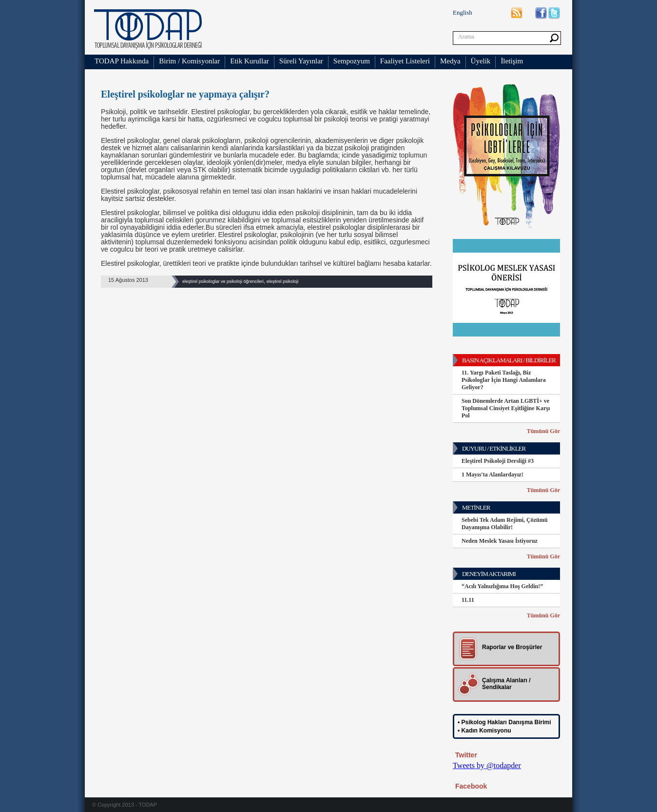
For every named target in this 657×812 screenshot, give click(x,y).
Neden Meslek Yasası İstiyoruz (500, 541)
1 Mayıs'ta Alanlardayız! (493, 475)
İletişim (512, 61)
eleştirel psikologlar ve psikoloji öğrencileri (223, 281)
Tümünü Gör (543, 431)
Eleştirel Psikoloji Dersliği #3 (498, 461)
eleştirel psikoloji (283, 281)
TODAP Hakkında (122, 61)
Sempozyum (352, 61)
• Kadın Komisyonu (484, 731)
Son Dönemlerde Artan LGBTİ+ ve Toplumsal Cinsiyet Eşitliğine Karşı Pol (506, 408)
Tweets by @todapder (487, 765)
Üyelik (481, 61)
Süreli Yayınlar (301, 61)
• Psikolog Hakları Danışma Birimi (504, 722)
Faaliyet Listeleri (405, 61)
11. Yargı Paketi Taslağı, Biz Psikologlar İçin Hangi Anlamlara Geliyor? (504, 380)
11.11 (468, 600)
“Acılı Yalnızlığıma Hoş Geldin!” (502, 586)
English (463, 12)
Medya (450, 61)
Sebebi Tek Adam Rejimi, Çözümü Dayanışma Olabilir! (504, 524)
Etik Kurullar (250, 61)
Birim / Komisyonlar (189, 61)
